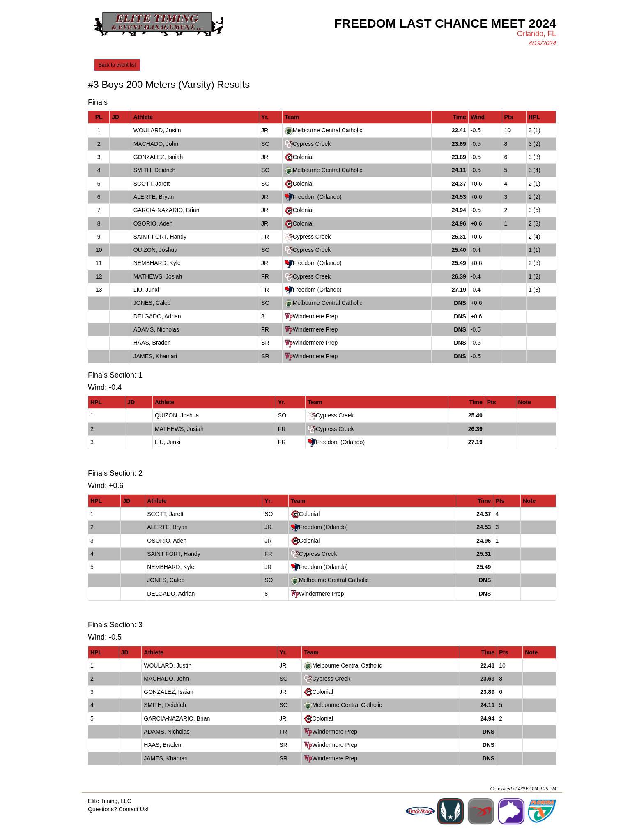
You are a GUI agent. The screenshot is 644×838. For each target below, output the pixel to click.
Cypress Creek (312, 144)
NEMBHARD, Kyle (157, 263)
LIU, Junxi (146, 290)
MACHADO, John (156, 144)
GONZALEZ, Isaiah (158, 157)
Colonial (303, 157)
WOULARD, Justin (157, 130)
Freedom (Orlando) (317, 197)
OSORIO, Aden (153, 223)
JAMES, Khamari (155, 356)
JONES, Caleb (152, 303)
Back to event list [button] (117, 65)
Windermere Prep (315, 316)
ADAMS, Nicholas (156, 329)
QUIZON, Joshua (155, 250)
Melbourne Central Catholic (328, 130)
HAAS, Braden (152, 343)
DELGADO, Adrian (157, 316)
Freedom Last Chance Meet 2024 (445, 23)
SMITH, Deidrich (155, 170)
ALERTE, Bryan (154, 197)
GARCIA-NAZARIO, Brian (167, 210)
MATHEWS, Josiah (158, 276)
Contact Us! (134, 809)
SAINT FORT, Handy (160, 237)
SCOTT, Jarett (152, 184)
